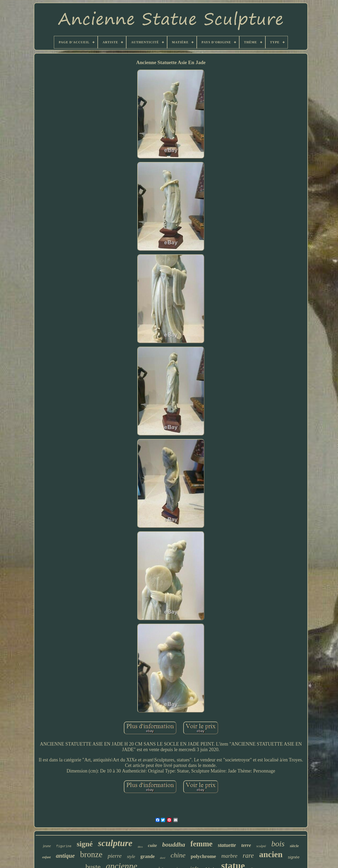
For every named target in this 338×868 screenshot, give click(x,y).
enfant (46, 857)
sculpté (261, 846)
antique (65, 856)
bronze (91, 854)
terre (246, 845)
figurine (64, 846)
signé (85, 844)
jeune (47, 846)
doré (163, 858)
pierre (115, 856)
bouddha (174, 845)
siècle (294, 846)
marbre (229, 856)
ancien (271, 854)
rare (248, 855)
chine (178, 855)
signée (294, 857)
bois (278, 844)
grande (148, 856)
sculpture (115, 843)
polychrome (203, 856)
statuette (227, 845)
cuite (152, 845)
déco (140, 847)
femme (201, 844)
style (131, 857)
